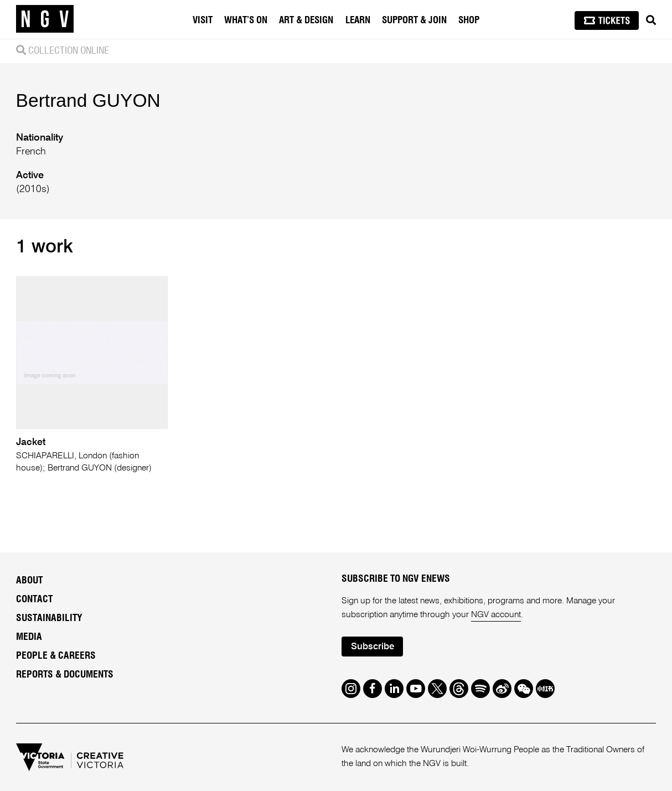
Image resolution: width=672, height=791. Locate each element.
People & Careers (56, 656)
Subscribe (373, 647)
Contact (34, 599)
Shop (469, 20)
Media (29, 637)
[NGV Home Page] (45, 19)
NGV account (496, 615)
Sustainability (49, 618)
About (29, 581)
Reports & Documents (65, 675)
